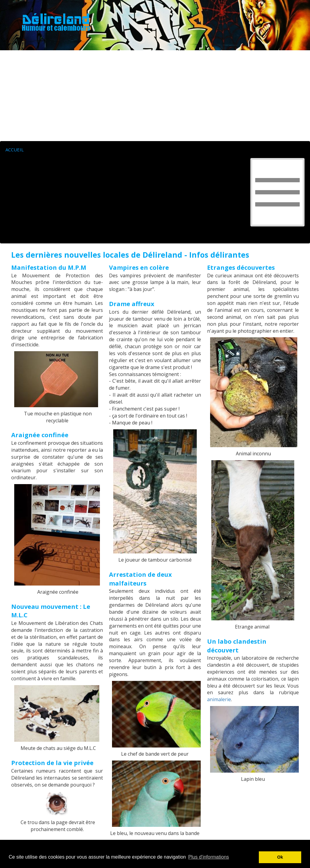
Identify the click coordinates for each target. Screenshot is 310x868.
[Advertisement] (155, 96)
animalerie (219, 699)
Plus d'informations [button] (209, 857)
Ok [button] (280, 857)
